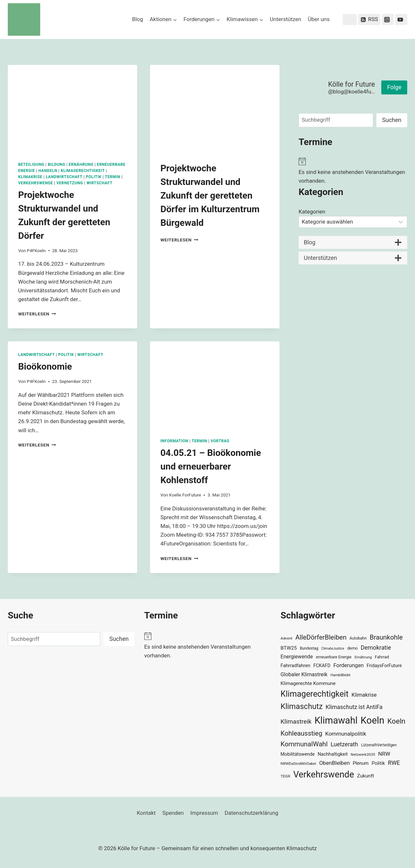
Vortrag (220, 441)
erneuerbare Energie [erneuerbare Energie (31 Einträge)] (334, 657)
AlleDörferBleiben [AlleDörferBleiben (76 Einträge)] (321, 637)
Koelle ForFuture (185, 495)
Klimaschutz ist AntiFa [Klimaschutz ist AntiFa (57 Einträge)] (354, 707)
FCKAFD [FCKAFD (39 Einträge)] (322, 666)
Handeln (48, 171)
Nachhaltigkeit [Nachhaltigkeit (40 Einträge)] (333, 754)
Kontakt (146, 813)
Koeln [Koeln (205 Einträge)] (373, 720)
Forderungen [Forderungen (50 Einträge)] (348, 665)
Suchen (392, 120)
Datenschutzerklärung (251, 813)
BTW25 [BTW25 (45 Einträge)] (289, 648)
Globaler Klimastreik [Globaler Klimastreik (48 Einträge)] (304, 674)
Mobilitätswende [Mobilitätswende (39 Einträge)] (297, 754)
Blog (137, 19)
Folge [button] (394, 87)
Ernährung (81, 165)
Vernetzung (70, 183)
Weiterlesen (37, 314)
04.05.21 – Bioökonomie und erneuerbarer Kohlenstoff (211, 466)
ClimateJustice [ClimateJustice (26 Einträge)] (333, 648)
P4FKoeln (36, 251)
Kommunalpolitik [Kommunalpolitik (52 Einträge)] (346, 734)
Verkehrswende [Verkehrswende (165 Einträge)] (324, 775)
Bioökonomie (45, 367)
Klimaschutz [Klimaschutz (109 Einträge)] (302, 706)
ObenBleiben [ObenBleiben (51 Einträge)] (334, 763)
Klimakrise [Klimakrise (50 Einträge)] (364, 695)
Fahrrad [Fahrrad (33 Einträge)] (382, 657)
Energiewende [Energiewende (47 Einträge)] (297, 657)
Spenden (173, 813)
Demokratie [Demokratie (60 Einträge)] (376, 648)
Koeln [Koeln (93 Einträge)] (397, 721)
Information (174, 441)
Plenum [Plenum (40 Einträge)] (361, 763)
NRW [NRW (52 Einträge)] (384, 754)
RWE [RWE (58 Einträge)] (394, 763)
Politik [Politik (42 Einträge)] (378, 763)
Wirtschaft (100, 183)
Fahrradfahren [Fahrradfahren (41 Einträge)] (295, 666)
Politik (94, 177)
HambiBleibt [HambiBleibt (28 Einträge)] (340, 675)
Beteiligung (31, 165)
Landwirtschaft (64, 177)
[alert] (353, 171)
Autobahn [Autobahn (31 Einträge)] (358, 638)
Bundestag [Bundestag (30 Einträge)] (309, 648)
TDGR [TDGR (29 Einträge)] (285, 776)
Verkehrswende (36, 183)
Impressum (204, 813)
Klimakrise (30, 177)
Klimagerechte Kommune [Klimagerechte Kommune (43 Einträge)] (308, 683)
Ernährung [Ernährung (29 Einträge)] (363, 657)
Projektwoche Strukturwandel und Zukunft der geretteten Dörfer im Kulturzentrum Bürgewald (210, 196)
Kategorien (312, 212)
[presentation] (72, 108)
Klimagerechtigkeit (83, 171)
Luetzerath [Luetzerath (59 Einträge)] (344, 744)
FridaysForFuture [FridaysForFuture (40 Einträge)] (384, 666)
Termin (113, 177)
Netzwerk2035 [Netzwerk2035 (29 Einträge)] (363, 754)
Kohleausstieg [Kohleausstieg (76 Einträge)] (301, 733)
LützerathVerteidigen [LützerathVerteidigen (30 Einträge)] (379, 745)
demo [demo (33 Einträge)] (352, 648)
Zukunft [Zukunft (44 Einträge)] (366, 776)
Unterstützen (285, 19)
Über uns (319, 19)
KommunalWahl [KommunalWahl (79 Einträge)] (304, 744)
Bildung (56, 165)
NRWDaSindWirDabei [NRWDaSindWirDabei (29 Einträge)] (298, 764)
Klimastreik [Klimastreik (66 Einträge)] (296, 721)
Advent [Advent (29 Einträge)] (286, 638)
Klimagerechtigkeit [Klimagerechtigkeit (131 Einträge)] (314, 694)
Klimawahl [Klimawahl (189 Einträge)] (336, 720)
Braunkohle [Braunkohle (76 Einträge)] (386, 637)
